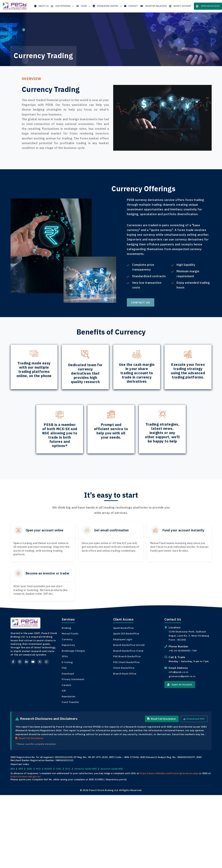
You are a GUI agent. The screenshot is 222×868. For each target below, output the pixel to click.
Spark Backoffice (123, 628)
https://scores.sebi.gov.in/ (26, 777)
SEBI (30, 769)
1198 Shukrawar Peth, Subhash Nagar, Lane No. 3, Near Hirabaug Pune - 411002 (189, 636)
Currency (67, 639)
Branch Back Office (125, 674)
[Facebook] (13, 662)
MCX (38, 769)
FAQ (64, 668)
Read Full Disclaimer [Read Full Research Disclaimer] (161, 719)
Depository (68, 645)
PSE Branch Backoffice (127, 656)
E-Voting (67, 662)
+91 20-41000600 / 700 (183, 651)
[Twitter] (40, 662)
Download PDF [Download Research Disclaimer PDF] (194, 719)
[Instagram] (20, 662)
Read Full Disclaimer (29, 738)
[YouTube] (33, 662)
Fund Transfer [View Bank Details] (70, 702)
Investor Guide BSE (112, 769)
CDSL (59, 769)
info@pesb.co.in (178, 672)
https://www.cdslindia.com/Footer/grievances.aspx (169, 773)
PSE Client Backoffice (126, 662)
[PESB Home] (15, 5)
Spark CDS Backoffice (126, 634)
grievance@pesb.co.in (182, 676)
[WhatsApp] (47, 662)
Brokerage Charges (73, 651)
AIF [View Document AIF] (64, 691)
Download (68, 674)
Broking (67, 628)
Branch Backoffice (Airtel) (129, 645)
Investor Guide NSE (85, 769)
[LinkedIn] (26, 662)
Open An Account (180, 684)
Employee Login (123, 639)
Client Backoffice (124, 668)
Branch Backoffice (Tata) (128, 651)
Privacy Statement (73, 679)
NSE (21, 769)
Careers (67, 685)
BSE (13, 769)
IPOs (65, 656)
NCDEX (48, 769)
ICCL (68, 769)
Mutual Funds (70, 634)
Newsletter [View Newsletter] (69, 696)
